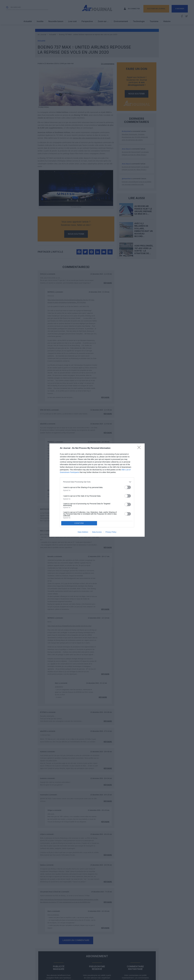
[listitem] (97, 482)
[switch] (128, 487)
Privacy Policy (111, 532)
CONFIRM (79, 523)
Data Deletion (83, 532)
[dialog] (97, 490)
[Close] (140, 448)
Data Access (97, 532)
